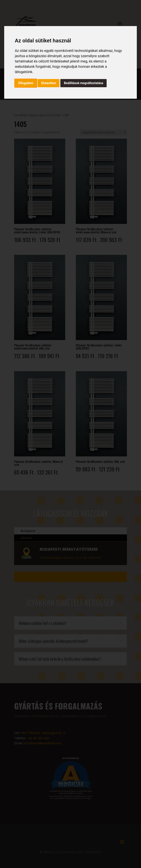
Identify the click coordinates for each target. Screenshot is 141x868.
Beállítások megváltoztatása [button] (83, 83)
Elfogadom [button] (26, 83)
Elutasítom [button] (49, 83)
